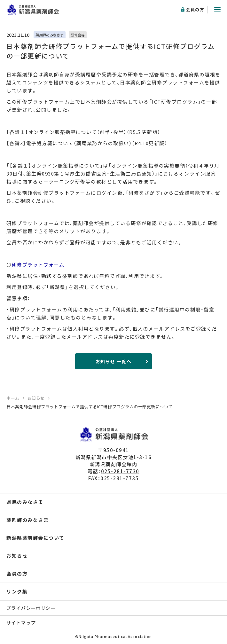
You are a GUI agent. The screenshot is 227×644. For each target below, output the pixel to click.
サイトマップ (21, 623)
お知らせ (17, 556)
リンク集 (17, 591)
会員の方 (195, 9)
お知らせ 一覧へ (113, 361)
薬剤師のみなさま (27, 520)
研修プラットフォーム (38, 265)
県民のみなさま (25, 502)
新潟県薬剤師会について (35, 538)
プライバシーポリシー (31, 608)
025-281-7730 (120, 471)
